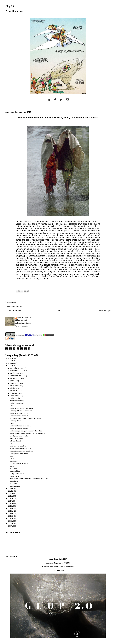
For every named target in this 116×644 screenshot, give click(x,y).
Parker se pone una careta (19, 416)
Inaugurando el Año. (17, 473)
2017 (10, 501)
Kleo (12, 423)
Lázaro (12, 443)
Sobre (12, 456)
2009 (10, 521)
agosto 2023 (15, 378)
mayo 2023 (15, 386)
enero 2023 (15, 396)
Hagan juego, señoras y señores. (22, 451)
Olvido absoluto (16, 441)
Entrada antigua (105, 310)
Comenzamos (15, 486)
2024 (10, 363)
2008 (10, 523)
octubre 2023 (15, 373)
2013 (10, 511)
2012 (10, 513)
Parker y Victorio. (16, 421)
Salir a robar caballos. (18, 446)
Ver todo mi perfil (22, 326)
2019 (10, 496)
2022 (10, 488)
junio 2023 (15, 383)
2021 (10, 491)
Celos (12, 466)
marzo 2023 (15, 391)
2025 (10, 361)
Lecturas (13, 458)
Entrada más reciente (13, 310)
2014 (10, 508)
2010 (10, 518)
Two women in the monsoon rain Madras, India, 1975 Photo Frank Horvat (58, 118)
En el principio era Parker (19, 436)
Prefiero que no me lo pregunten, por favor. (26, 418)
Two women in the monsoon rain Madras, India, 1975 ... (30, 478)
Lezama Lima (15, 471)
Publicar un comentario (14, 307)
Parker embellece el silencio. (20, 426)
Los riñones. (14, 481)
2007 (10, 526)
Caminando (14, 461)
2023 (10, 366)
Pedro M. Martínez (24, 318)
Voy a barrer (14, 476)
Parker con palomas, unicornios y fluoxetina (26, 431)
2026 (10, 358)
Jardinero (13, 468)
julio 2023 (14, 381)
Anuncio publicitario (18, 438)
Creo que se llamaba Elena (20, 453)
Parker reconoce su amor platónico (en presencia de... (29, 433)
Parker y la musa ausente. (19, 428)
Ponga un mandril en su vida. (21, 448)
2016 (10, 503)
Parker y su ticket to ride (19, 413)
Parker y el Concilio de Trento (21, 411)
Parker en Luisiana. (17, 403)
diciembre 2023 (16, 368)
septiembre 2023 (17, 376)
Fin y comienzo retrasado (19, 463)
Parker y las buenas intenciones (21, 408)
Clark (12, 406)
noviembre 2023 (17, 371)
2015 (10, 506)
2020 (10, 493)
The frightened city (17, 401)
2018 (10, 498)
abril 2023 (14, 388)
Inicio (60, 310)
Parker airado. (15, 398)
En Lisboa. (14, 483)
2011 (10, 516)
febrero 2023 (15, 393)
